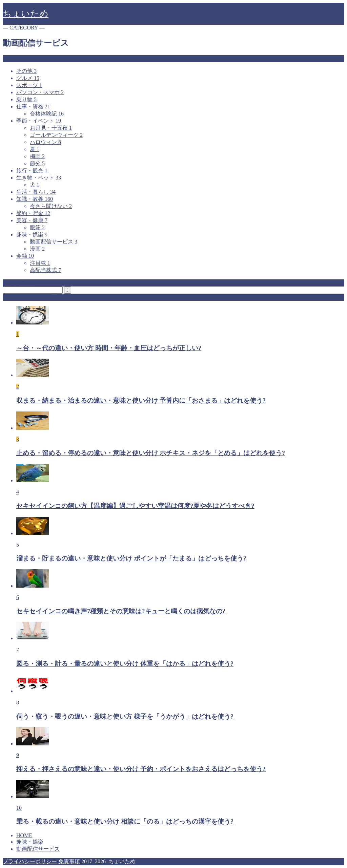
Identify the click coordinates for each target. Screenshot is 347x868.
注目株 (40, 263)
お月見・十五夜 (51, 128)
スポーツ (29, 85)
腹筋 (37, 227)
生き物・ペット (39, 178)
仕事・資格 (33, 107)
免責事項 (69, 861)
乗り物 (26, 99)
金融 (25, 256)
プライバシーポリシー (30, 861)
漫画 (37, 249)
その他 (26, 71)
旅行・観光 (32, 171)
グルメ (28, 78)
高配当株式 (45, 270)
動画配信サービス (54, 242)
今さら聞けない (51, 206)
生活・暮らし (36, 192)
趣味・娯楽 (32, 235)
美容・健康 (32, 220)
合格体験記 (47, 114)
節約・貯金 (33, 213)
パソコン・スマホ (40, 92)
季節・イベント (39, 121)
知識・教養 (35, 199)
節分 (37, 163)
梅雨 (37, 156)
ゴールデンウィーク (56, 135)
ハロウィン (45, 142)
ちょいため (26, 14)
